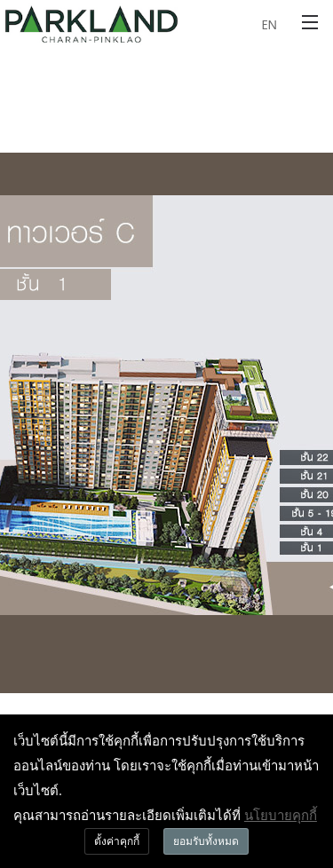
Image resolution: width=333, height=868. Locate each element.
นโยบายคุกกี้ (281, 815)
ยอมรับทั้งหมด (206, 841)
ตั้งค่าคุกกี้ (117, 841)
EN (269, 24)
